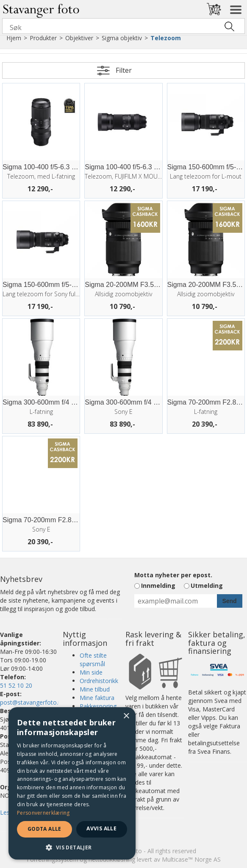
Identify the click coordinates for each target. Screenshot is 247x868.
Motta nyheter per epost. (173, 575)
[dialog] (72, 783)
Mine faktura (97, 698)
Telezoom (166, 38)
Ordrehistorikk (99, 681)
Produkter (43, 38)
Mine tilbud (95, 689)
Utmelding (207, 586)
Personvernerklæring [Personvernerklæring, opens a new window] (43, 813)
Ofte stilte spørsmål (93, 660)
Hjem (14, 38)
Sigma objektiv (122, 38)
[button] (72, 847)
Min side (91, 672)
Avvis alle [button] (101, 828)
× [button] (126, 716)
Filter (124, 70)
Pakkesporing (98, 706)
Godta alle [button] (44, 829)
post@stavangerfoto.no (33, 702)
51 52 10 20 (16, 685)
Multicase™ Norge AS (191, 859)
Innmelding (158, 586)
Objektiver (79, 38)
